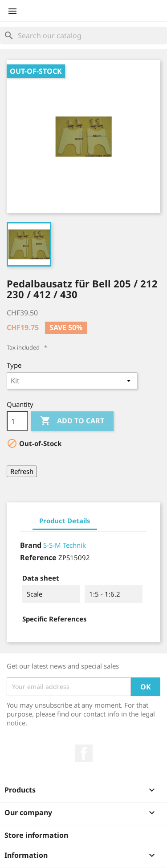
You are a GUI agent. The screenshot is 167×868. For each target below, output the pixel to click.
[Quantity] (17, 421)
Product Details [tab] (65, 521)
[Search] (83, 36)
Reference (38, 557)
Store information (36, 835)
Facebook (84, 753)
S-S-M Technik (65, 545)
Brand (31, 545)
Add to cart (72, 421)
